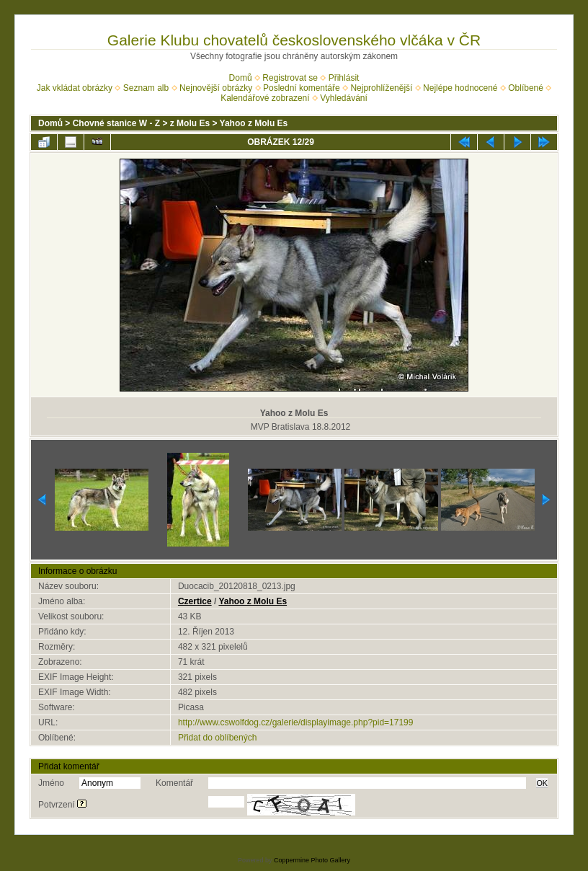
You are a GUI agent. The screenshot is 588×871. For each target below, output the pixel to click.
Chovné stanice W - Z (116, 123)
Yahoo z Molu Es (254, 123)
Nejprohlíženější (381, 88)
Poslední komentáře (302, 88)
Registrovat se (290, 78)
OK (542, 783)
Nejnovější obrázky (216, 88)
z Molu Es (190, 123)
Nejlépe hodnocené (460, 88)
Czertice (195, 601)
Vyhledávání (344, 98)
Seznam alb (146, 88)
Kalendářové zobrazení (265, 98)
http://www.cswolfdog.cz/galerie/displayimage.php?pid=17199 (296, 722)
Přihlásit (344, 78)
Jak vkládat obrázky (75, 88)
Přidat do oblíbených (217, 738)
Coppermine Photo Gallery (312, 860)
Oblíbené (526, 88)
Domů (241, 78)
